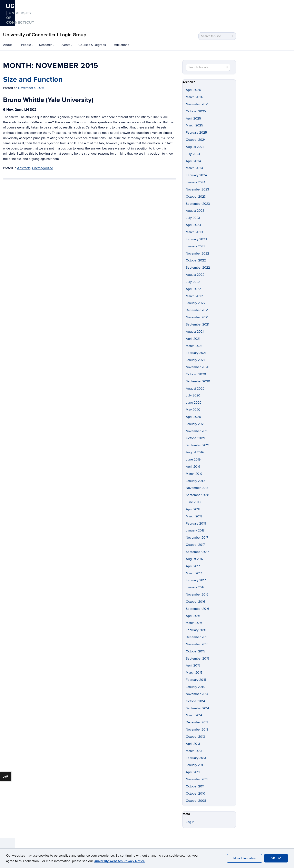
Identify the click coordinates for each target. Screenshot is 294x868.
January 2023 (196, 246)
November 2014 (197, 694)
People (27, 45)
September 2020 (198, 381)
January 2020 (196, 424)
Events (66, 45)
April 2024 (193, 161)
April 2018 (193, 509)
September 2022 (198, 268)
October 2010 (195, 794)
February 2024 (196, 175)
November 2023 (197, 189)
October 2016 (195, 602)
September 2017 (197, 552)
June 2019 (193, 459)
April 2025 (193, 118)
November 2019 (197, 431)
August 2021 (195, 332)
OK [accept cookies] (276, 858)
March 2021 (194, 346)
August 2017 (195, 559)
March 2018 (194, 516)
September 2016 (197, 609)
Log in (190, 822)
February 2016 (196, 630)
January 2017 (195, 587)
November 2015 (197, 644)
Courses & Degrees (93, 45)
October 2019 (195, 438)
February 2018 (196, 524)
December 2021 (197, 310)
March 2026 (194, 97)
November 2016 (197, 595)
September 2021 (197, 324)
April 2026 (193, 90)
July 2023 (193, 218)
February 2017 (196, 580)
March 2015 (194, 673)
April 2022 (193, 289)
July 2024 (193, 154)
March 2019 (194, 474)
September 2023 (198, 204)
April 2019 (193, 467)
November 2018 (197, 488)
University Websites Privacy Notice (119, 861)
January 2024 (196, 182)
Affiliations (121, 45)
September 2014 (197, 708)
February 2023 (196, 239)
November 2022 (197, 254)
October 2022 (196, 260)
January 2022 (196, 303)
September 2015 (197, 659)
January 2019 (195, 481)
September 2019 (197, 445)
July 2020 (193, 395)
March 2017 (194, 573)
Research (47, 45)
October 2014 (195, 701)
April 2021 (193, 339)
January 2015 (195, 687)
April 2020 (193, 417)
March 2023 (194, 232)
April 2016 (193, 616)
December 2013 (197, 722)
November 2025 (197, 104)
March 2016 (194, 623)
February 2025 (196, 133)
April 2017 (193, 566)
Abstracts (24, 168)
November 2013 (197, 730)
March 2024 (194, 168)
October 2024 (196, 140)
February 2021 (196, 353)
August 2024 (195, 147)
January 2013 (195, 765)
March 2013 (194, 751)
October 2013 (195, 737)
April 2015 (193, 665)
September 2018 (197, 495)
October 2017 (195, 545)
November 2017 (197, 538)
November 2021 (197, 317)
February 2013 (196, 758)
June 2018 (193, 502)
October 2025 (196, 111)
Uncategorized (43, 168)
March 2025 (194, 125)
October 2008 (196, 801)
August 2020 (195, 389)
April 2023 (193, 225)
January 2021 (195, 360)
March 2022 (194, 296)
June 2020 (194, 403)
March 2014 (194, 715)
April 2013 (193, 744)
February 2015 (196, 680)
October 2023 (196, 197)
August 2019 (195, 452)
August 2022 (195, 275)
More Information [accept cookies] (244, 858)
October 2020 (196, 374)
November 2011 (197, 779)
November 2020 (198, 367)
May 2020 (193, 410)
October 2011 (195, 786)
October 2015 (195, 651)
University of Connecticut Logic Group (45, 35)
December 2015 (197, 637)
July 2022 (193, 282)
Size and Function (33, 80)
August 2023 (195, 211)
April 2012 (193, 772)
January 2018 (195, 530)
